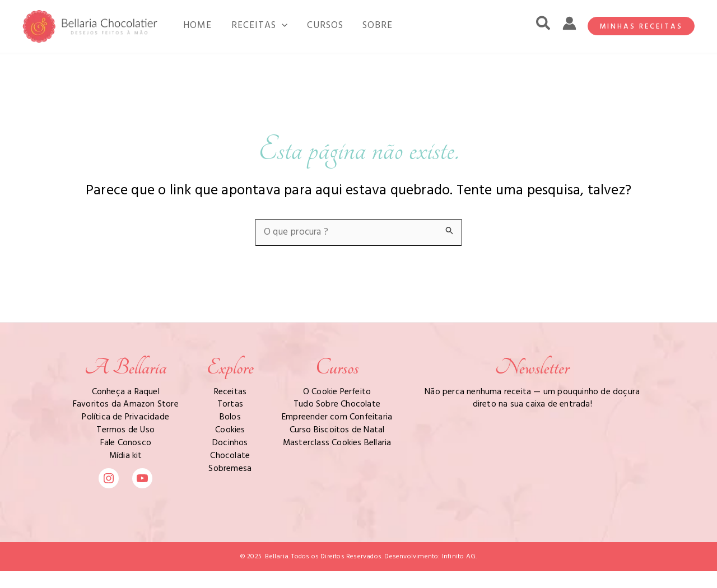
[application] (273, 26)
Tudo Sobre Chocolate (337, 404)
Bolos (230, 417)
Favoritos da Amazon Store (126, 404)
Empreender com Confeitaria (337, 417)
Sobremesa (230, 469)
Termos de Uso (125, 430)
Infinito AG (459, 557)
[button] (544, 27)
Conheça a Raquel (126, 392)
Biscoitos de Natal (349, 430)
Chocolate (230, 456)
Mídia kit (126, 456)
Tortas (230, 404)
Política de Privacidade (125, 417)
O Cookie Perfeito (337, 392)
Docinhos (230, 443)
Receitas (231, 392)
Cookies (230, 430)
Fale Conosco (126, 443)
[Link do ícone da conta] (569, 23)
